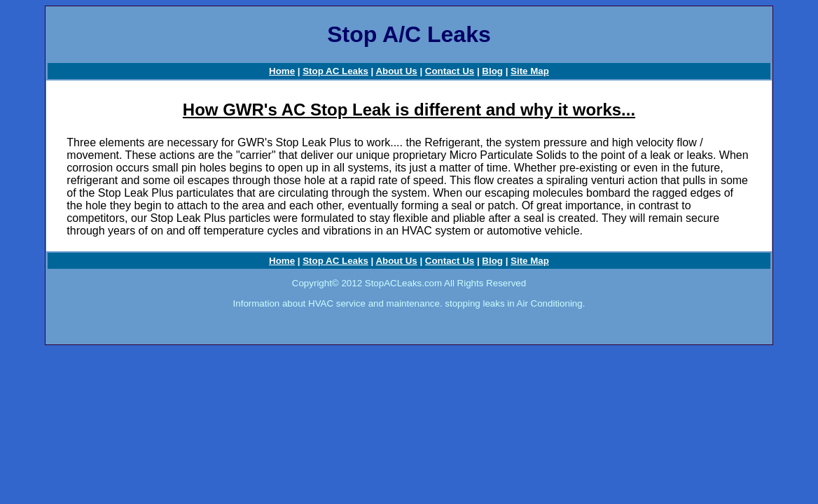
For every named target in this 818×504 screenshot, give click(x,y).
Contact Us (450, 71)
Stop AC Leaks (335, 71)
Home (282, 71)
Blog (492, 71)
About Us (396, 71)
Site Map (530, 71)
